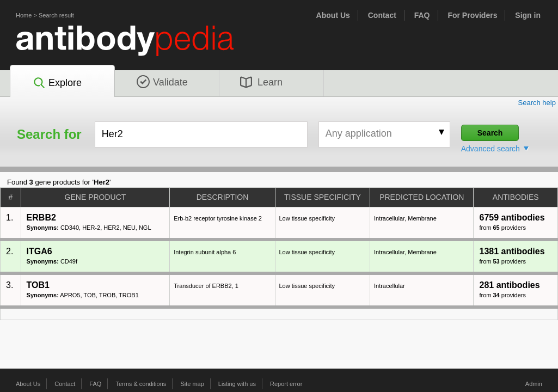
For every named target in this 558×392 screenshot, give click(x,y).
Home (24, 15)
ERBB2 (41, 218)
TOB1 (38, 285)
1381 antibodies (512, 251)
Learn (261, 82)
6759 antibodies (512, 218)
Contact (382, 15)
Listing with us (237, 384)
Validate (162, 82)
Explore (57, 83)
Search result (56, 15)
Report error (286, 384)
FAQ (422, 15)
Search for (49, 134)
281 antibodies (509, 285)
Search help (537, 103)
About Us (333, 15)
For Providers (472, 15)
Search (490, 133)
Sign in (528, 15)
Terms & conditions (141, 384)
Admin (534, 384)
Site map (192, 384)
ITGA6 (39, 251)
